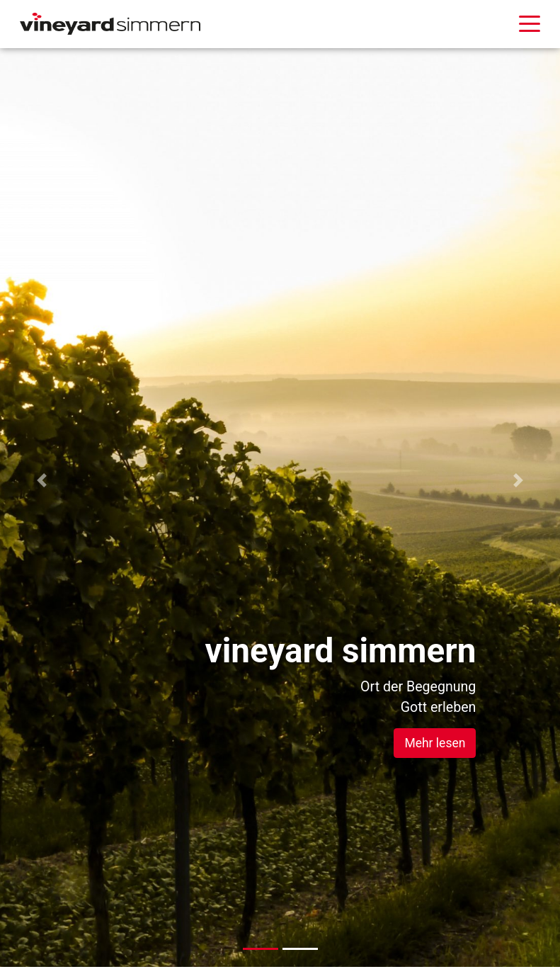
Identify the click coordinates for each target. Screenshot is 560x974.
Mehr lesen (435, 743)
